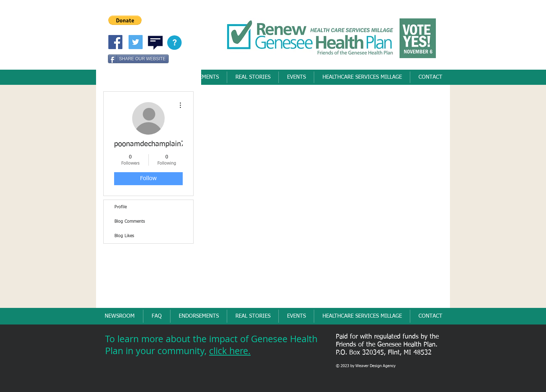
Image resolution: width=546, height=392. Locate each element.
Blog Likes (124, 236)
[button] (125, 20)
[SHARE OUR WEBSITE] (138, 59)
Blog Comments (130, 222)
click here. (230, 351)
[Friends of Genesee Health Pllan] (115, 42)
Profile (121, 207)
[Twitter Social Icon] (136, 42)
